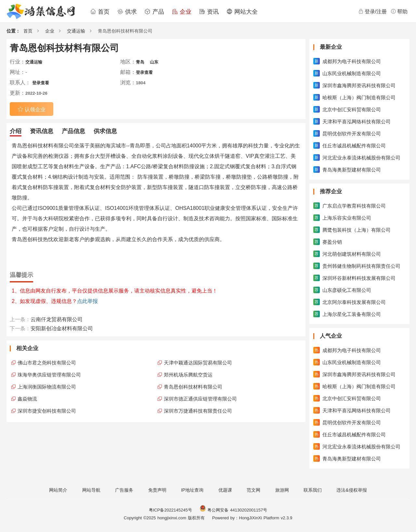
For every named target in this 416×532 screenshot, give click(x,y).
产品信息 (73, 131)
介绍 (16, 131)
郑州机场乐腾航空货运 (188, 375)
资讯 (209, 12)
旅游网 (282, 490)
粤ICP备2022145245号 (170, 510)
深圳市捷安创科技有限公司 (47, 411)
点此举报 (87, 301)
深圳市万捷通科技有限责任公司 (198, 411)
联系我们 (313, 490)
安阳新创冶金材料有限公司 (62, 328)
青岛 (140, 62)
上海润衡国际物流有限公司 (47, 387)
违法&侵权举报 (351, 490)
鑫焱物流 (27, 399)
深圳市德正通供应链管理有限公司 (200, 399)
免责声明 (157, 490)
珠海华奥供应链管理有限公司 (49, 375)
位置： (13, 31)
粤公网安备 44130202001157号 (233, 510)
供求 (127, 12)
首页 (100, 12)
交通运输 (76, 31)
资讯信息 (42, 131)
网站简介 (58, 490)
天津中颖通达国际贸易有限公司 (198, 363)
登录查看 (144, 72)
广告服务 (124, 490)
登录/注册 (372, 11)
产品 (154, 12)
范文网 (253, 490)
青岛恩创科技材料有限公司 (193, 387)
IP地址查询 (192, 490)
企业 (182, 12)
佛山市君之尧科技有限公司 (47, 363)
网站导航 (91, 490)
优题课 (225, 490)
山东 (154, 62)
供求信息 (105, 131)
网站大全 (242, 12)
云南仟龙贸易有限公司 (57, 319)
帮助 (399, 11)
